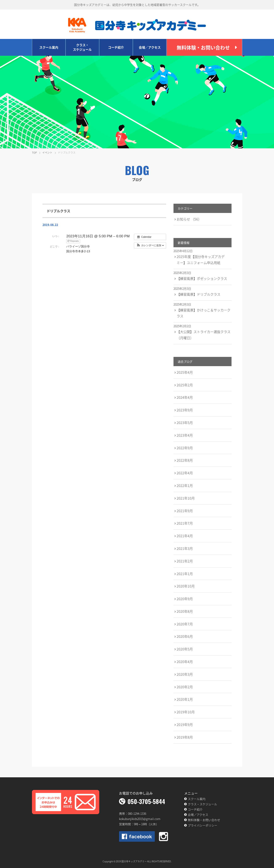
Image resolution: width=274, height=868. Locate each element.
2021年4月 (185, 536)
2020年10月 (186, 586)
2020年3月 (185, 674)
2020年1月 (185, 699)
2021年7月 (185, 523)
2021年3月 (185, 548)
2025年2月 (185, 385)
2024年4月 (185, 397)
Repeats (73, 241)
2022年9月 (185, 448)
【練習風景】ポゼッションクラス (202, 278)
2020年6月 (185, 636)
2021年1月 (185, 574)
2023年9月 (185, 410)
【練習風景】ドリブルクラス (199, 294)
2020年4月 (185, 662)
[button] (150, 245)
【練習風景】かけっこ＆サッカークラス (204, 313)
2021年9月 (185, 511)
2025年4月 (185, 372)
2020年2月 (185, 687)
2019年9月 (185, 724)
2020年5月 (185, 649)
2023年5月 (185, 423)
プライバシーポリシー (203, 825)
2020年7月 (185, 624)
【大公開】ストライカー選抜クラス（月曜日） (204, 335)
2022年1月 (185, 485)
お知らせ (189, 219)
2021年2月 (185, 561)
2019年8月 (185, 737)
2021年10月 (186, 498)
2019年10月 (186, 712)
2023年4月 (185, 435)
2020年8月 (185, 611)
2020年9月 (185, 599)
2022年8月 (185, 460)
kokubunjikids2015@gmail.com (140, 819)
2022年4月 (185, 473)
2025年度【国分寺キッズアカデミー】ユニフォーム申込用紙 (201, 260)
